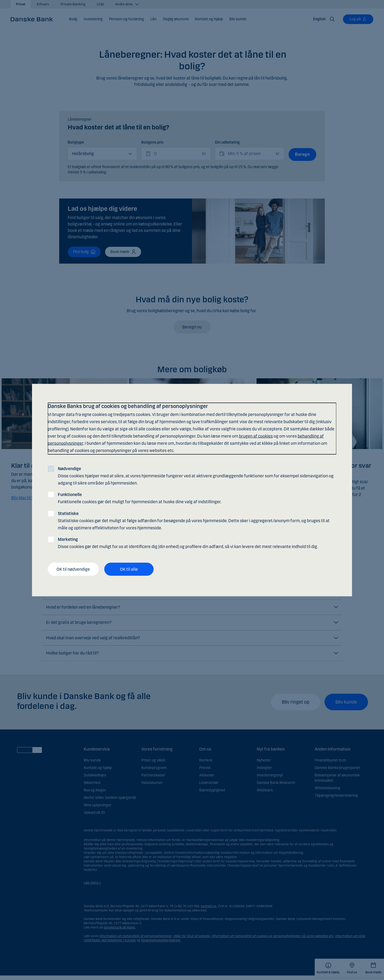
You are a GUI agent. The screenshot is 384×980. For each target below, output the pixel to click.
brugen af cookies (256, 436)
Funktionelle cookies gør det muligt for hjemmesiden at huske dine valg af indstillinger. (140, 498)
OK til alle (129, 569)
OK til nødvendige (73, 569)
